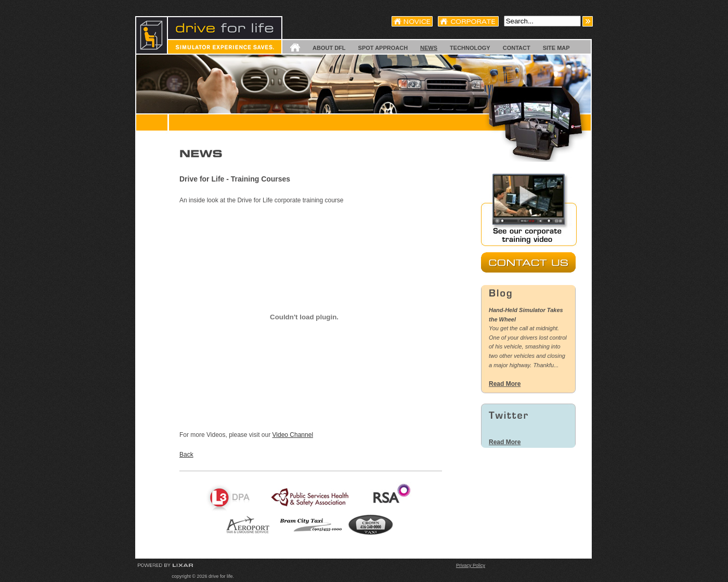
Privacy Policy (471, 565)
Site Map (556, 48)
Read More (505, 384)
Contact (517, 48)
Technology (470, 48)
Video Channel (293, 435)
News (429, 48)
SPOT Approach (383, 48)
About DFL (329, 48)
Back (186, 455)
